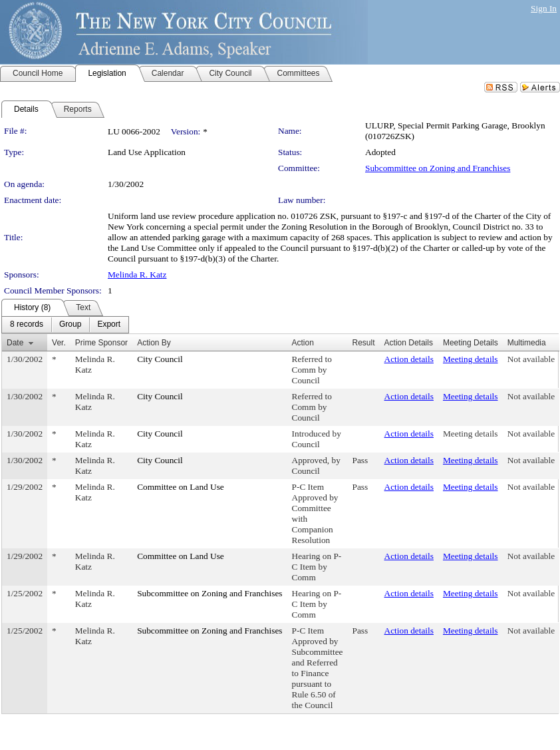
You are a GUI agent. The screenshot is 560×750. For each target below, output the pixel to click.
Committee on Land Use (181, 487)
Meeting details (471, 359)
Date (15, 343)
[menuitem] (27, 325)
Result (364, 343)
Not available (531, 359)
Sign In (544, 8)
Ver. (59, 343)
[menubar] (65, 325)
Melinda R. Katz (137, 275)
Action (303, 343)
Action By (154, 343)
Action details (409, 359)
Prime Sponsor (101, 343)
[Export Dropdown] (109, 325)
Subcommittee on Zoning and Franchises (438, 168)
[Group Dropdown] (70, 325)
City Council (160, 359)
